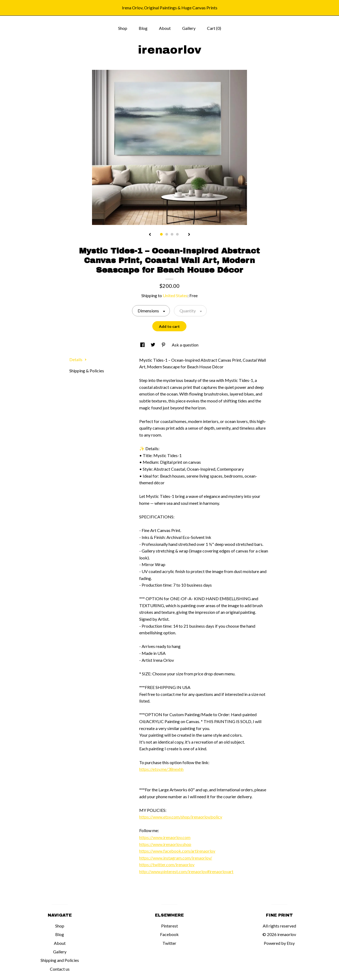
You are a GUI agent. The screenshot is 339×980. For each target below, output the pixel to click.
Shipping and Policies (60, 960)
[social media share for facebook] (143, 345)
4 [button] (177, 234)
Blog (143, 28)
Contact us (60, 969)
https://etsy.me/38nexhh (161, 769)
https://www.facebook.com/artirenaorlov (177, 851)
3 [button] (172, 234)
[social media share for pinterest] (164, 345)
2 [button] (167, 234)
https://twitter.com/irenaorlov (167, 864)
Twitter (169, 943)
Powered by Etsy (279, 943)
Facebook (169, 934)
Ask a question (185, 345)
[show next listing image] (189, 235)
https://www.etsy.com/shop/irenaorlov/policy (181, 817)
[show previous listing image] (150, 235)
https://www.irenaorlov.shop (165, 844)
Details (78, 359)
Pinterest (169, 926)
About (165, 28)
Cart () (214, 28)
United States (175, 295)
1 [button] (161, 234)
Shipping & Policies (87, 371)
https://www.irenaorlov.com (165, 837)
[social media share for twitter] (153, 345)
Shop (123, 28)
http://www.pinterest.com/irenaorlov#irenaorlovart (186, 871)
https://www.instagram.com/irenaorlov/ (176, 858)
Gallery (189, 28)
